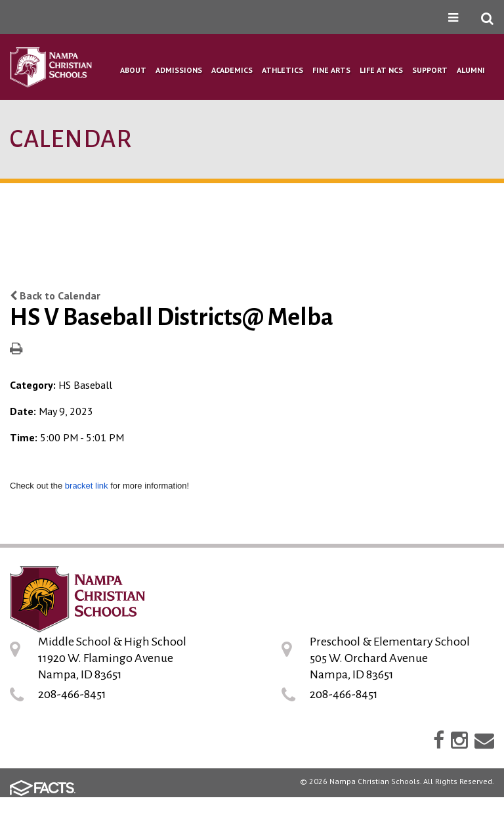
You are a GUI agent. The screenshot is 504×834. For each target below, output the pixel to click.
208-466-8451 (72, 694)
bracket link (87, 486)
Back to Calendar (55, 296)
